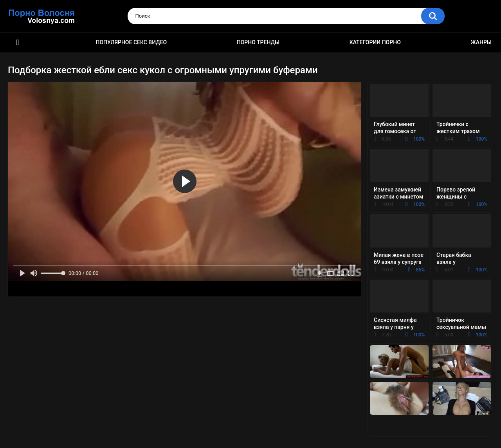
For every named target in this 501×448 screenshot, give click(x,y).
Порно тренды (258, 42)
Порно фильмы (18, 42)
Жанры (481, 42)
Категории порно (375, 42)
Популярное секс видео (132, 42)
